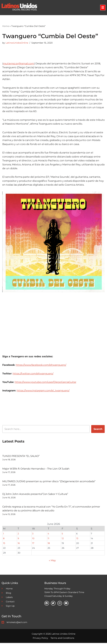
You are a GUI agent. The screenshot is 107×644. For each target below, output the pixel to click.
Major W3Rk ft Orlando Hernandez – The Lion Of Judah (36, 470)
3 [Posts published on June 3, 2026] (33, 535)
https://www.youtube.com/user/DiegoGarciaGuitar (45, 383)
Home (6, 26)
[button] (103, 8)
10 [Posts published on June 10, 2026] (33, 539)
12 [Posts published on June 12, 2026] (63, 539)
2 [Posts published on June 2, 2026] (18, 535)
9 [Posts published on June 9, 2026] (18, 539)
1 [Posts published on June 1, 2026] (3, 535)
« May (52, 561)
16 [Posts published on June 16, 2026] (19, 544)
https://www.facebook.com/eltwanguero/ (41, 366)
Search (98, 430)
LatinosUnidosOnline (17, 43)
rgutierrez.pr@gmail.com (19, 64)
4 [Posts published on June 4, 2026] (48, 535)
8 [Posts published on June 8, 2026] (4, 539)
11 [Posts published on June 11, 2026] (48, 539)
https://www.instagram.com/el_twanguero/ (43, 391)
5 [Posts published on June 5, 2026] (62, 535)
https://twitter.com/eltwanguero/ (33, 374)
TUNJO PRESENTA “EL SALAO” (21, 457)
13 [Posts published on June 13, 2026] (77, 539)
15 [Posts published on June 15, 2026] (4, 544)
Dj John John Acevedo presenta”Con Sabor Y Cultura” (35, 495)
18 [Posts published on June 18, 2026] (49, 544)
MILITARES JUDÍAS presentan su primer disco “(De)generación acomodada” (49, 482)
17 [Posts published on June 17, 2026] (33, 544)
